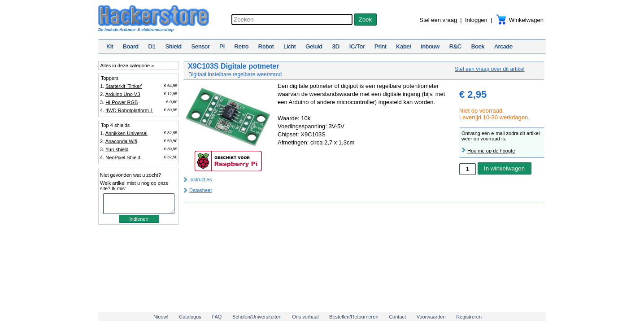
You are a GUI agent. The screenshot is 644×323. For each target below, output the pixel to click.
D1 (152, 46)
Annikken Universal (126, 133)
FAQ (217, 317)
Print (381, 46)
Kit (110, 46)
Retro (241, 46)
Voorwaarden (431, 317)
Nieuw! (161, 317)
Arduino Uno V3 (123, 94)
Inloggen (476, 20)
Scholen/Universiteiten (257, 317)
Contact (397, 317)
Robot (266, 46)
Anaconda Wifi (121, 141)
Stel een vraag (438, 20)
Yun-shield (117, 149)
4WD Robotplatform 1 (129, 110)
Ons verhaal (305, 317)
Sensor (200, 46)
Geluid (314, 46)
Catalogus (190, 317)
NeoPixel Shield (123, 157)
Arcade (503, 46)
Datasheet (200, 190)
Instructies (200, 179)
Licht (289, 46)
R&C (455, 46)
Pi (222, 46)
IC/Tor (357, 46)
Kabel (403, 46)
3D (336, 46)
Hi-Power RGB (122, 102)
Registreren (469, 317)
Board (131, 46)
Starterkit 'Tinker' (124, 86)
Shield (173, 46)
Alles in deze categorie (125, 65)
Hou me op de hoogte (491, 151)
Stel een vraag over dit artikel (490, 69)
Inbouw (430, 46)
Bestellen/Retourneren (354, 317)
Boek (478, 46)
